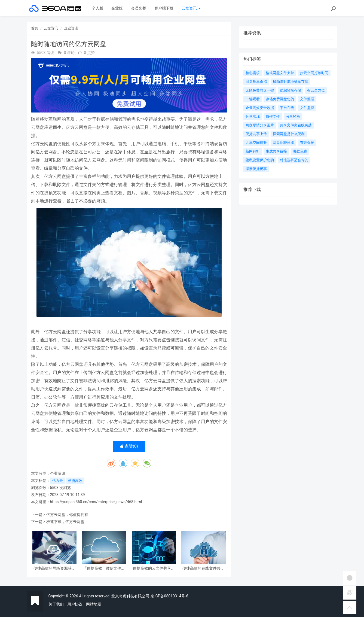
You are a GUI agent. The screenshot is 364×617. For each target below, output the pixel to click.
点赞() (129, 446)
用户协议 (75, 604)
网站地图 (94, 604)
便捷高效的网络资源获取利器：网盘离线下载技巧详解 (54, 568)
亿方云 (58, 481)
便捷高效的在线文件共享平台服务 (203, 568)
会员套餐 (139, 8)
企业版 (117, 8)
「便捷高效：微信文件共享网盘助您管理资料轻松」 (104, 568)
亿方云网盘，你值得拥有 (67, 515)
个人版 (97, 8)
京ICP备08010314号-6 (169, 596)
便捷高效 (75, 481)
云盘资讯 (191, 8)
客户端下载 (164, 8)
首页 (35, 28)
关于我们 (56, 604)
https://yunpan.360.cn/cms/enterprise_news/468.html (96, 502)
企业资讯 (71, 28)
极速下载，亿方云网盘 (65, 522)
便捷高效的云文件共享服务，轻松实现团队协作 (154, 568)
